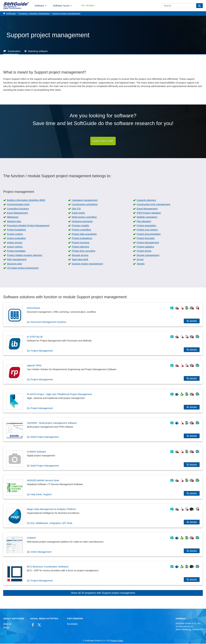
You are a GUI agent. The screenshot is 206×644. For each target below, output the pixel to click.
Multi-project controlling (84, 217)
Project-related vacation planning (24, 255)
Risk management (17, 260)
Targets (141, 264)
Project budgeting (16, 230)
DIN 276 (76, 209)
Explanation (14, 51)
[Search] (199, 6)
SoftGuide (11, 13)
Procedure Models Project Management (28, 226)
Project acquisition (146, 226)
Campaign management (85, 200)
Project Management (148, 243)
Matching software (38, 51)
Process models (80, 226)
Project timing (144, 251)
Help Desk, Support (41, 495)
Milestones (13, 217)
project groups (15, 243)
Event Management (147, 209)
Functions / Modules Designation (34, 13)
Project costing (15, 234)
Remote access (80, 255)
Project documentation (149, 234)
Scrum (140, 260)
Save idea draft (80, 260)
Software (39, 6)
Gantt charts (78, 213)
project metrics (15, 247)
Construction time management (153, 205)
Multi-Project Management (45, 437)
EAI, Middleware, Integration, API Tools (51, 523)
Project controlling (81, 230)
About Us (7, 624)
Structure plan (14, 264)
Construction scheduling (85, 205)
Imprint (6, 627)
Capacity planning (146, 200)
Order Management (41, 552)
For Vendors (88, 5)
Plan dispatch (144, 221)
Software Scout (61, 6)
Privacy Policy (117, 641)
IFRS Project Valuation (149, 213)
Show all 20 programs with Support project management (103, 593)
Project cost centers (147, 230)
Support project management (66, 13)
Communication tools (18, 205)
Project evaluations (82, 238)
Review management (148, 255)
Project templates (16, 251)
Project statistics (145, 247)
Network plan (14, 221)
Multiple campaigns (147, 217)
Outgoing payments (82, 221)
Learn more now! (103, 141)
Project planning (80, 247)
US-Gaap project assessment (23, 268)
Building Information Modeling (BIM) (26, 200)
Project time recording (84, 251)
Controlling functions (18, 209)
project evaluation (16, 238)
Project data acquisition (84, 234)
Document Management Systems (48, 322)
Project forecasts (146, 238)
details (193, 321)
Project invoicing (81, 243)
